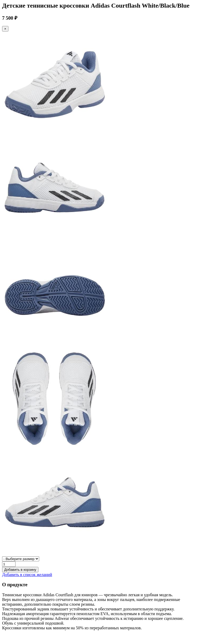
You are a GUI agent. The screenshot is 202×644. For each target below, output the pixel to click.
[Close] (5, 29)
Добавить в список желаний (27, 575)
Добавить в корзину (20, 570)
